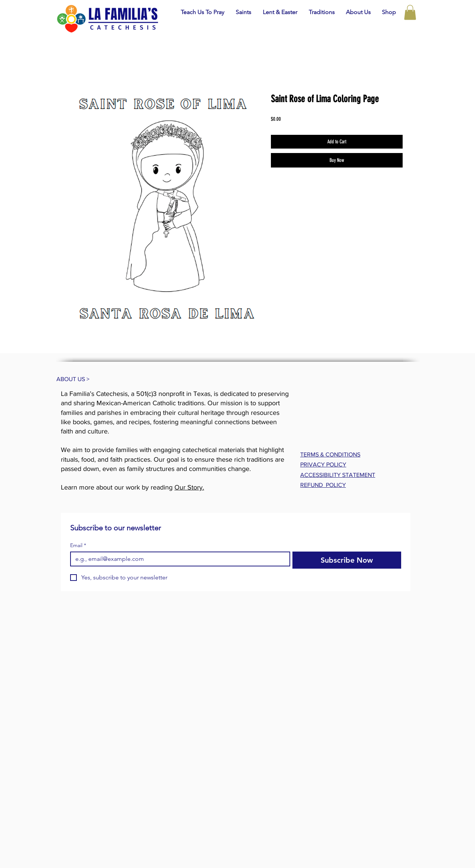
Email (78, 545)
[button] (243, 12)
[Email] (178, 559)
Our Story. (189, 487)
